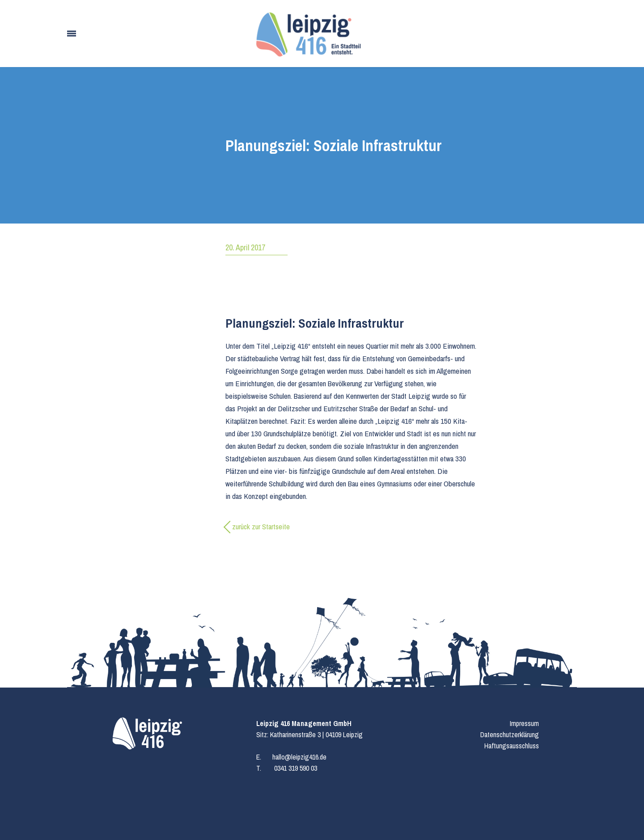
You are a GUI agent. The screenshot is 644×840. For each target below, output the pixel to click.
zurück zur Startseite (261, 526)
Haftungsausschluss (512, 746)
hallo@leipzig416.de (299, 757)
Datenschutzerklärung (510, 734)
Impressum (524, 723)
